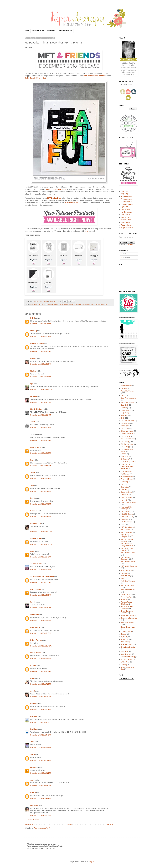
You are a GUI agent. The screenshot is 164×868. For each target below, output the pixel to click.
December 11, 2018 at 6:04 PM (41, 491)
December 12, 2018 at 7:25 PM (41, 684)
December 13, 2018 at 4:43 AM (41, 735)
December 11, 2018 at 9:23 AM (41, 351)
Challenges (125, 423)
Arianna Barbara (36, 564)
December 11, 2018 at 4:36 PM (41, 466)
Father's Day (125, 464)
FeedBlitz (131, 245)
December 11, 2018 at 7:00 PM (41, 504)
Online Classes (126, 594)
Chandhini (34, 704)
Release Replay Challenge (127, 603)
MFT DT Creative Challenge (127, 540)
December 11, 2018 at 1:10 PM (41, 402)
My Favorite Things (101, 305)
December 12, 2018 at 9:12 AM (41, 633)
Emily (32, 551)
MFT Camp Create (127, 527)
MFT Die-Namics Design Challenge (127, 545)
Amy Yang (125, 194)
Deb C (33, 318)
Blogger (91, 862)
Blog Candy (125, 413)
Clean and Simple (127, 431)
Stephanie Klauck (127, 228)
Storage (124, 634)
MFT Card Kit (126, 530)
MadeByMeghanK (37, 409)
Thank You (125, 639)
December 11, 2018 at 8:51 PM (41, 517)
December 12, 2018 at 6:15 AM (41, 582)
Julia (32, 485)
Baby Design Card (127, 402)
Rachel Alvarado (127, 225)
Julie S (33, 422)
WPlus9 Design (126, 659)
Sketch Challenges (127, 623)
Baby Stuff (125, 405)
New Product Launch (128, 590)
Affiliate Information (66, 31)
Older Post (109, 824)
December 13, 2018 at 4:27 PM (41, 773)
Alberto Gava (126, 191)
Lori (32, 460)
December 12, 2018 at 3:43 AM (41, 557)
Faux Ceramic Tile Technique (127, 468)
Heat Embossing (127, 497)
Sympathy (124, 637)
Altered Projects (127, 386)
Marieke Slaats (126, 217)
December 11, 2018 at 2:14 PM (41, 415)
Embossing (125, 459)
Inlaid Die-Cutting (127, 514)
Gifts (123, 484)
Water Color (125, 662)
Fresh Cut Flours (127, 479)
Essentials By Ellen (128, 462)
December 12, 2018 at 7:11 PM (41, 671)
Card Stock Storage (128, 421)
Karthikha (34, 729)
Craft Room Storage (128, 439)
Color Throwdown (127, 434)
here (86, 231)
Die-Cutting (42, 305)
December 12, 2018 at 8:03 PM (41, 697)
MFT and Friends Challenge (73, 305)
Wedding (124, 665)
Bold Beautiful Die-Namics (94, 76)
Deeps (33, 678)
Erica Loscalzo (36, 447)
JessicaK (34, 767)
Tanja (32, 742)
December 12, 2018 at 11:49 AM (41, 646)
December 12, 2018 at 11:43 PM (41, 722)
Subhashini (35, 615)
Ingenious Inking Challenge (127, 508)
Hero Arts (124, 500)
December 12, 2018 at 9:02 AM (41, 621)
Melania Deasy (126, 220)
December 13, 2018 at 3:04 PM (41, 760)
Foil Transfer (125, 474)
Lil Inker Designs (127, 522)
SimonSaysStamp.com (129, 618)
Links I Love (52, 31)
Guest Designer (126, 492)
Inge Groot (125, 207)
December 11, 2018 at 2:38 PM (41, 440)
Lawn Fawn (125, 519)
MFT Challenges (127, 532)
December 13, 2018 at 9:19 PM (41, 816)
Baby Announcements (129, 398)
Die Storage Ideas (127, 444)
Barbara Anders (126, 202)
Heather (33, 358)
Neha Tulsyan (35, 627)
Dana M (33, 793)
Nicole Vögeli (126, 223)
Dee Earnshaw (36, 589)
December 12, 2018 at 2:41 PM (41, 659)
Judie (32, 780)
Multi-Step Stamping (128, 581)
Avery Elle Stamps (127, 391)
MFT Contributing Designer (127, 536)
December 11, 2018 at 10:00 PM (41, 532)
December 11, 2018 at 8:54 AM (41, 324)
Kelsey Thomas (36, 640)
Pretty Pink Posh (127, 597)
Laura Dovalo (126, 215)
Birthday (124, 408)
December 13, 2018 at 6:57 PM (41, 786)
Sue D (33, 755)
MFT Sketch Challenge (129, 566)
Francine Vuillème (127, 204)
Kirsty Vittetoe (36, 524)
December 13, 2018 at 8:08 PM (41, 799)
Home (27, 31)
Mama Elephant (126, 571)
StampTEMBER (127, 631)
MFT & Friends (59, 305)
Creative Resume (38, 31)
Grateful (124, 490)
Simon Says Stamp (128, 616)
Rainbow (124, 600)
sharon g (34, 331)
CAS (123, 418)
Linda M (33, 371)
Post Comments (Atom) (42, 828)
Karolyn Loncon (126, 212)
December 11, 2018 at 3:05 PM (41, 453)
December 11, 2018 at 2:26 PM (41, 428)
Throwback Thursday (128, 647)
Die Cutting (34, 305)
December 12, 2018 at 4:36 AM (41, 570)
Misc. (123, 578)
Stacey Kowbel (36, 653)
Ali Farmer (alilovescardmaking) (42, 577)
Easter (123, 454)
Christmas (125, 429)
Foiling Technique (127, 477)
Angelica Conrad (127, 196)
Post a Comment (34, 820)
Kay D (33, 498)
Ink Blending (50, 305)
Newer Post (29, 824)
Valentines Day (126, 654)
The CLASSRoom (127, 644)
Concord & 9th (126, 436)
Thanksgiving (126, 642)
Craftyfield (34, 716)
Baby (123, 395)
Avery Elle (125, 388)
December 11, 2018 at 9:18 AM (41, 337)
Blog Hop (124, 416)
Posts (123, 254)
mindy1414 (34, 805)
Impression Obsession (129, 503)
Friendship (125, 482)
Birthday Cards (126, 410)
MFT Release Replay (88, 305)
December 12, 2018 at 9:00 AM (41, 608)
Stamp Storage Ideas (128, 627)
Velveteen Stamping (128, 657)
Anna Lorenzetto (127, 199)
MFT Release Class (128, 553)
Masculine (125, 573)
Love (123, 524)
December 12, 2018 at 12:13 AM (41, 544)
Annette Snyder (36, 538)
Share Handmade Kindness (127, 612)
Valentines (125, 652)
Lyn (32, 384)
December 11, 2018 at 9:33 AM (41, 364)
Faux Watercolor (127, 471)
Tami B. (33, 473)
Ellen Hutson (125, 456)
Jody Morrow (125, 209)
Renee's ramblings (37, 344)
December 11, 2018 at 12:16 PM (41, 390)
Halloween (125, 495)
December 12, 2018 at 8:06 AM (41, 595)
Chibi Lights (125, 426)
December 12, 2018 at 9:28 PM (41, 710)
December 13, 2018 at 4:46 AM (41, 748)
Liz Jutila (34, 396)
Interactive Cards (127, 517)
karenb (33, 602)
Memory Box (125, 576)
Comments (125, 258)
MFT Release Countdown (126, 558)
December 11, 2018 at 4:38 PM (41, 479)
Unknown (34, 511)
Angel (32, 691)
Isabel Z (33, 666)
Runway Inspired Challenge (127, 607)
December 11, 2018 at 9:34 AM (41, 377)
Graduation (125, 487)
